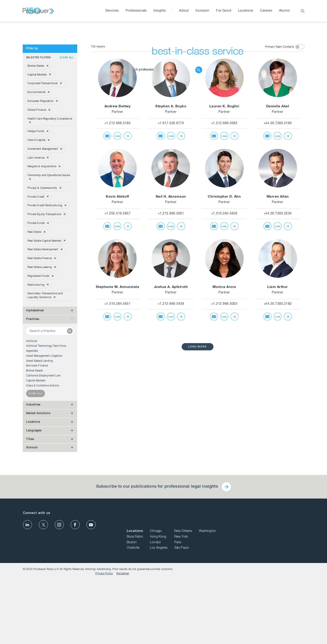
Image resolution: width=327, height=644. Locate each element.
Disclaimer (294, 638)
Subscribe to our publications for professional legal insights (157, 572)
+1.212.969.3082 (224, 209)
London (244, 610)
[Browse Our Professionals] (160, 86)
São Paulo (270, 616)
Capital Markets (36, 466)
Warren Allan (278, 282)
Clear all (67, 143)
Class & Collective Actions (43, 471)
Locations (33, 507)
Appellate (32, 436)
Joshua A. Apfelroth (171, 372)
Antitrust (32, 426)
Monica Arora (224, 372)
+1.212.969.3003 (224, 389)
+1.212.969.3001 (171, 299)
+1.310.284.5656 (224, 299)
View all (36, 479)
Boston (220, 610)
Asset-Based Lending (40, 446)
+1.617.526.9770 (171, 209)
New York (269, 605)
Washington (296, 599)
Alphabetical (35, 396)
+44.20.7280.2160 (278, 209)
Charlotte (221, 616)
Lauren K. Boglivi (224, 192)
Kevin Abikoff (118, 282)
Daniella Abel (278, 192)
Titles (30, 524)
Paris (266, 610)
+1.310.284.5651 (118, 389)
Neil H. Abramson (171, 282)
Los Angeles (247, 616)
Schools (32, 533)
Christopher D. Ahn (224, 282)
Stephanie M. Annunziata (118, 372)
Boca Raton (223, 605)
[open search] (303, 11)
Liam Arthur (278, 372)
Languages (34, 516)
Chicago (244, 599)
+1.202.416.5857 (118, 299)
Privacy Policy (276, 638)
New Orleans (272, 599)
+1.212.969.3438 (171, 389)
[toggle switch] (300, 132)
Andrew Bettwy (118, 192)
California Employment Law (43, 461)
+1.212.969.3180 (118, 209)
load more (198, 432)
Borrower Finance (37, 451)
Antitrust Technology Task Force (46, 431)
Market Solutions (38, 499)
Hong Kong (246, 605)
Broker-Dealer (35, 456)
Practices (33, 404)
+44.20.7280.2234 (278, 299)
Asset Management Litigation (44, 441)
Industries (33, 490)
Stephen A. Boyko (171, 192)
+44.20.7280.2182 (278, 389)
